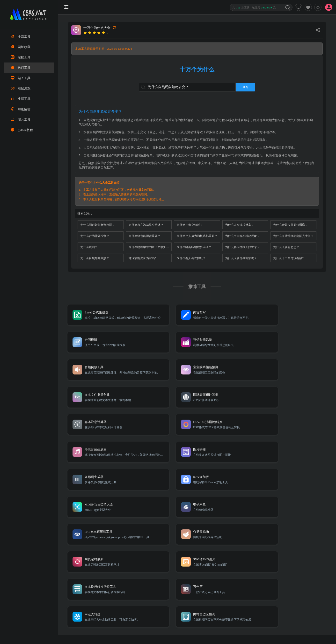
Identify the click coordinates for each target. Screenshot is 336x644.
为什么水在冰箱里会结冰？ (146, 225)
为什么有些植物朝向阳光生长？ (293, 236)
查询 (245, 87)
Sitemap (265, 573)
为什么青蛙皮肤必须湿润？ (291, 225)
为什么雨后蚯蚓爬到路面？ (98, 225)
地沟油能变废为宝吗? (142, 258)
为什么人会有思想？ (286, 247)
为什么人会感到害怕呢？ (241, 258)
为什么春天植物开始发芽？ (242, 247)
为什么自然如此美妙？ (95, 258)
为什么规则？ (89, 247)
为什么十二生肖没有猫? (288, 258)
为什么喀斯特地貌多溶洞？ (194, 247)
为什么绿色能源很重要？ (145, 236)
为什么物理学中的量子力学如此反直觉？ (150, 247)
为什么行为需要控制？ (95, 236)
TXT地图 (251, 573)
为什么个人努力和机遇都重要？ (197, 236)
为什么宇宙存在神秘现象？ (242, 236)
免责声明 (280, 573)
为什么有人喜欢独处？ (191, 258)
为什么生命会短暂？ (190, 225)
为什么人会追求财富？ (240, 225)
